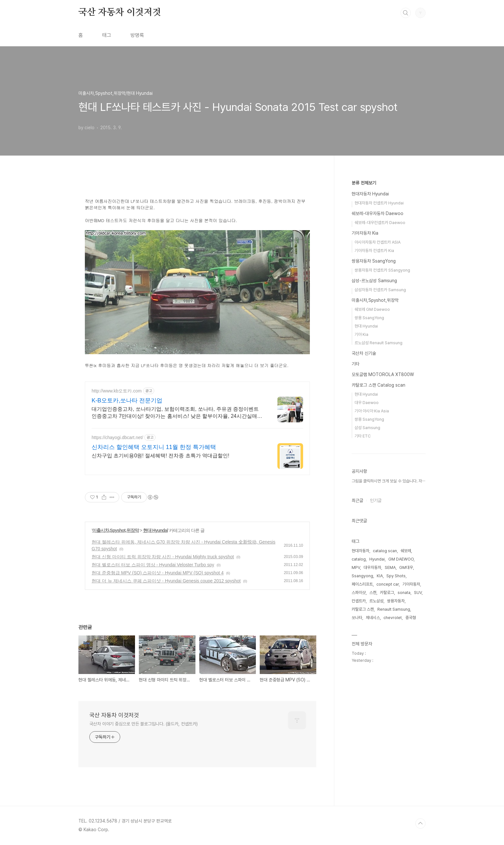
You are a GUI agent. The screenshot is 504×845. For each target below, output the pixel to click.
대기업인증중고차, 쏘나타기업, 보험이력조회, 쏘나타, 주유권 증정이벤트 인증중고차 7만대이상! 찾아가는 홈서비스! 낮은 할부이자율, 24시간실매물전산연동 (177, 413)
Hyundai (377, 559)
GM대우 (406, 567)
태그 (107, 35)
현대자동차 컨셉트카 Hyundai (379, 203)
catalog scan (385, 551)
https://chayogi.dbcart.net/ (117, 437)
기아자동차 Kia (365, 233)
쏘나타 (357, 618)
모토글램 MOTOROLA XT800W (383, 374)
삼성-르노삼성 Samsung (374, 281)
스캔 (373, 593)
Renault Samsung (394, 609)
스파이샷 (359, 593)
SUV (418, 593)
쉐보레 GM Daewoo (372, 309)
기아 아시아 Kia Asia (372, 411)
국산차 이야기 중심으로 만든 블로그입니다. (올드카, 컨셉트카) (144, 724)
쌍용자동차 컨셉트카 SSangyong (382, 270)
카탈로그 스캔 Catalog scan (378, 385)
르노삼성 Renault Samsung (378, 343)
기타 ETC (363, 436)
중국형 (411, 618)
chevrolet (393, 618)
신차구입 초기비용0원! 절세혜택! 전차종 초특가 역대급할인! (160, 456)
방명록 (137, 35)
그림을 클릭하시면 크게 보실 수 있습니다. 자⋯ (388, 481)
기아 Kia (361, 334)
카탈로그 (387, 593)
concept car (388, 584)
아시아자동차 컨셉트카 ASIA (378, 242)
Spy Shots (396, 576)
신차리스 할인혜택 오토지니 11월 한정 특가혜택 (154, 447)
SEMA (390, 567)
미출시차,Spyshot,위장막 (116, 530)
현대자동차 (360, 551)
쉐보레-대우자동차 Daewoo (378, 213)
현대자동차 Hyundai (370, 194)
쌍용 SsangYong (369, 318)
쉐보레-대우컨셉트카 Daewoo (380, 223)
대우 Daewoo (367, 403)
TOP (420, 823)
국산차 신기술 (364, 353)
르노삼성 (376, 601)
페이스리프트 (362, 584)
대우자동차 (372, 567)
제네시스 (373, 618)
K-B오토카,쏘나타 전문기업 (127, 400)
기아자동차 (411, 584)
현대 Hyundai (155, 530)
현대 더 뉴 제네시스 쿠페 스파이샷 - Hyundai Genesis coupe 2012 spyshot (166, 581)
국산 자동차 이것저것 (120, 13)
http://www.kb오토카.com (117, 391)
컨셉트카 (359, 601)
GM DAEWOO (401, 559)
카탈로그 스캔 (363, 609)
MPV (356, 567)
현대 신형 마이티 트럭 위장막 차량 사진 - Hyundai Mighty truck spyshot (163, 557)
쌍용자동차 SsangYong (374, 261)
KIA (380, 576)
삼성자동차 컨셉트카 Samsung (380, 290)
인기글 (376, 500)
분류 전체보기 (364, 183)
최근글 (357, 500)
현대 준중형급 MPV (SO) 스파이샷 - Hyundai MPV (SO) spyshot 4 (158, 573)
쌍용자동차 (396, 601)
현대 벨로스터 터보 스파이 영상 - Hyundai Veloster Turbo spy (153, 565)
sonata (404, 593)
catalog (359, 559)
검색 (406, 13)
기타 (355, 364)
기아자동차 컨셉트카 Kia (374, 251)
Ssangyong (362, 576)
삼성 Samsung (367, 428)
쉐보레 (406, 551)
